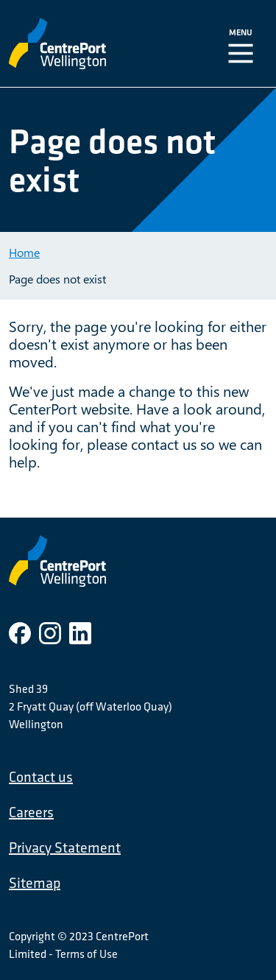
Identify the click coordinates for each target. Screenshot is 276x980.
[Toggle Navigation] (244, 43)
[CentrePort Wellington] (86, 43)
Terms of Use (86, 953)
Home (24, 252)
